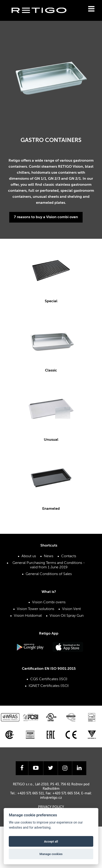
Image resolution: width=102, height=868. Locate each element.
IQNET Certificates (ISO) (49, 686)
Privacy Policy (51, 807)
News (49, 556)
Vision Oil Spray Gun (67, 616)
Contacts (69, 556)
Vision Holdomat (28, 616)
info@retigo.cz (51, 798)
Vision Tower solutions (36, 609)
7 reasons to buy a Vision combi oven (46, 217)
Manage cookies (51, 854)
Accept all (51, 841)
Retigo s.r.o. (43, 17)
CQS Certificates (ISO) (49, 679)
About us (29, 556)
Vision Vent (71, 609)
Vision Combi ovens (49, 602)
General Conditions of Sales (49, 574)
